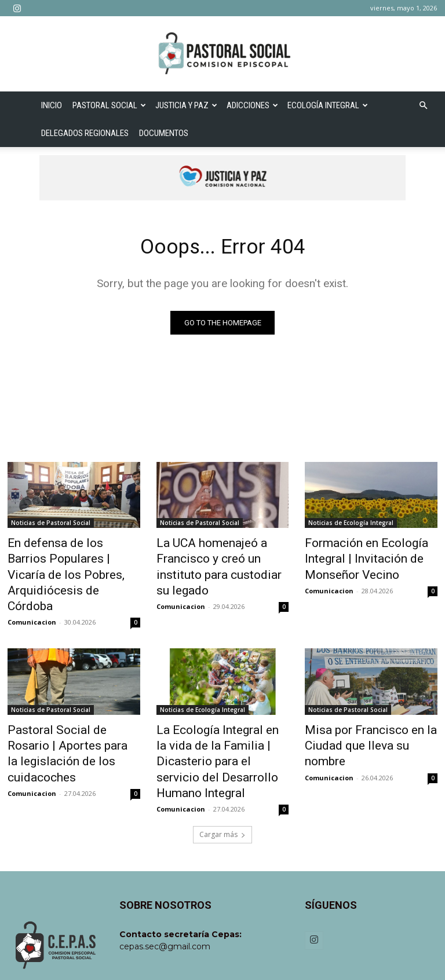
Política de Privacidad (374, 957)
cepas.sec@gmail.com (165, 894)
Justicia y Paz (186, 105)
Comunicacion (32, 597)
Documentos (164, 133)
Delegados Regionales (85, 133)
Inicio (52, 105)
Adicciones (252, 105)
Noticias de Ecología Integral (351, 526)
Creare (225, 957)
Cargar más (222, 782)
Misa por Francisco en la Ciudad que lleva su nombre (365, 710)
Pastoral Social (109, 105)
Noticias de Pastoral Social (51, 526)
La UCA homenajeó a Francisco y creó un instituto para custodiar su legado (218, 557)
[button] (423, 106)
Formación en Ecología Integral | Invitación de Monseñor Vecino (355, 557)
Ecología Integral (328, 105)
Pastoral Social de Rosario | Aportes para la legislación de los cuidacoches (72, 716)
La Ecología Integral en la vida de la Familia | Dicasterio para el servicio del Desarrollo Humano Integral (221, 722)
